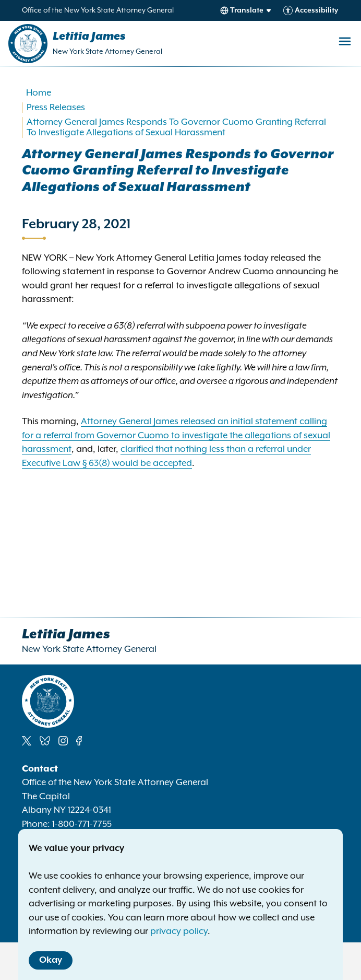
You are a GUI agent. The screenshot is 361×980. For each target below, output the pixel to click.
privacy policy (179, 931)
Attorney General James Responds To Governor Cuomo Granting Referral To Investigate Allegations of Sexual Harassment (176, 127)
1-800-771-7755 (82, 824)
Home (39, 93)
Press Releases (56, 108)
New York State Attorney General (107, 52)
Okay (51, 960)
